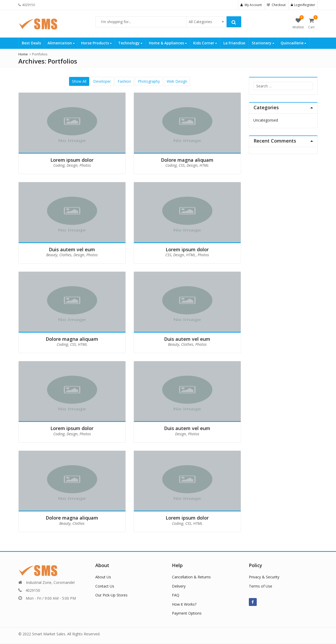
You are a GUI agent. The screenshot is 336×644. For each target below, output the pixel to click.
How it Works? (184, 604)
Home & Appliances (168, 43)
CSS (182, 165)
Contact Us (105, 586)
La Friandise (234, 43)
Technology (130, 43)
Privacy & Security (264, 577)
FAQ (176, 595)
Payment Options (187, 613)
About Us (103, 577)
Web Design (177, 81)
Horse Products (96, 43)
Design (72, 165)
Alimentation (61, 43)
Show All (79, 81)
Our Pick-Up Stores (111, 595)
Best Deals (31, 43)
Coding (59, 165)
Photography (149, 81)
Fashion (124, 81)
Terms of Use (261, 586)
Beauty (52, 255)
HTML (204, 165)
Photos (85, 165)
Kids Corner (205, 43)
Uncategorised (266, 120)
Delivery (179, 586)
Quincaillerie (293, 43)
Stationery (263, 43)
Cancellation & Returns (191, 577)
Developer (102, 81)
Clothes (65, 255)
